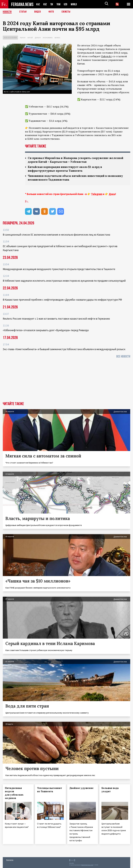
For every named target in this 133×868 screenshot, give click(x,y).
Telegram (97, 194)
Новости (7, 12)
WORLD (75, 4)
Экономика (48, 38)
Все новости (123, 356)
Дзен (112, 194)
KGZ (45, 4)
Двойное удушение (81, 788)
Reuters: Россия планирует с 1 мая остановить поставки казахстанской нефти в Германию (56, 319)
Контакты (10, 860)
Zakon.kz (106, 56)
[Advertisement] (66, 381)
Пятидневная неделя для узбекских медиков (14, 793)
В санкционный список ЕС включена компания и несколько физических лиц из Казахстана (56, 235)
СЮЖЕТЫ (66, 12)
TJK (52, 4)
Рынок (23, 38)
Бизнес (57, 38)
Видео (38, 12)
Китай (30, 38)
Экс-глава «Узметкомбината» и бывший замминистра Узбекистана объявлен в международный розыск (64, 349)
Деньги (38, 38)
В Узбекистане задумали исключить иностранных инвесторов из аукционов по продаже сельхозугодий (64, 281)
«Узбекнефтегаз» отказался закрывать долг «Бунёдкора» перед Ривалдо (46, 330)
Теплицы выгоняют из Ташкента (50, 790)
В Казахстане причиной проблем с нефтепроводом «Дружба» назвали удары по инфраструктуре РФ (62, 300)
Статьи (23, 12)
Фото (51, 12)
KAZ (38, 4)
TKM (59, 4)
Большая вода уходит (110, 790)
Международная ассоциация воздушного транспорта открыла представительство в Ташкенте (59, 269)
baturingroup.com (87, 865)
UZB (66, 4)
